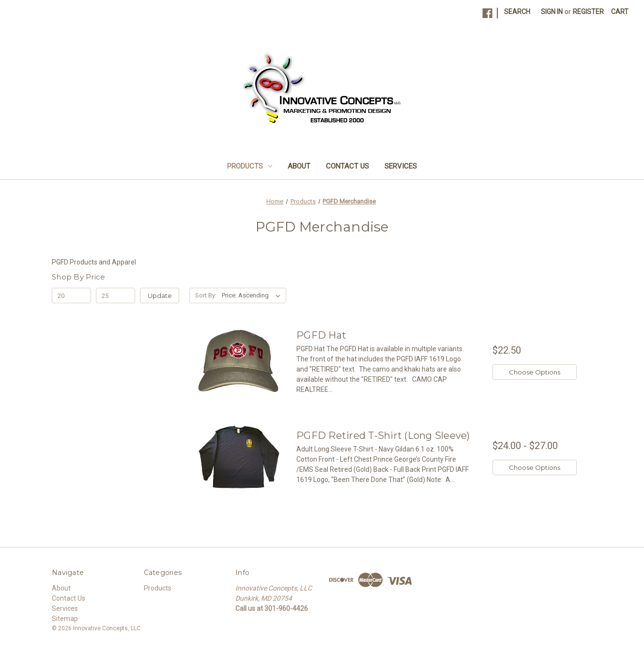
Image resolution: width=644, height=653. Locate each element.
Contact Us (347, 166)
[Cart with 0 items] (620, 12)
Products (250, 166)
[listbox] (253, 295)
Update (160, 295)
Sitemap (65, 619)
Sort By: (206, 295)
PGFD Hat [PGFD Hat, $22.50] (321, 335)
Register (588, 12)
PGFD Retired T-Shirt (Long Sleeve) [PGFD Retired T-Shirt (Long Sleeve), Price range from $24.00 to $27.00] (383, 435)
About (299, 166)
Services (401, 166)
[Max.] (115, 295)
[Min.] (71, 295)
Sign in (552, 12)
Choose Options (535, 372)
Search (517, 12)
